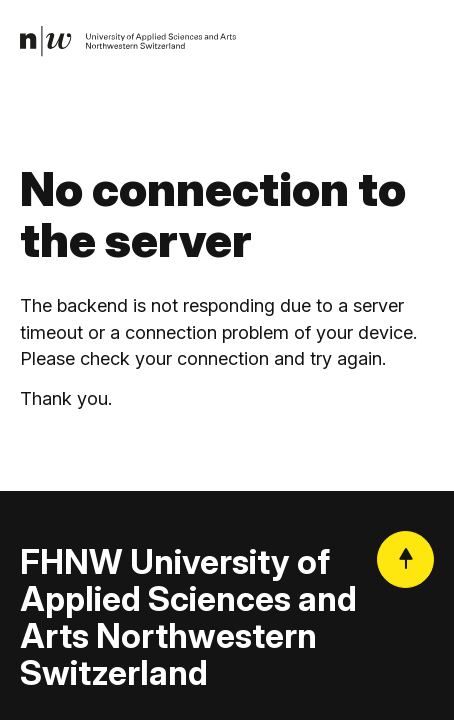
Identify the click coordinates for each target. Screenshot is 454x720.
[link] (129, 42)
